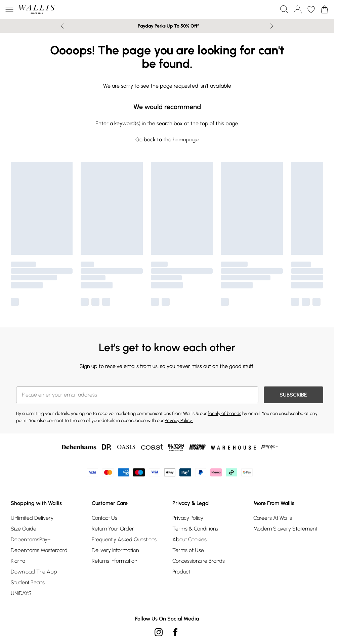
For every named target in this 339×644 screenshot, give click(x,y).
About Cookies (189, 539)
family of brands (224, 413)
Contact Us (104, 518)
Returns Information (114, 561)
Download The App (34, 572)
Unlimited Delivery (32, 518)
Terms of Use (188, 550)
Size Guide (24, 529)
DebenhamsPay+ (31, 539)
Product (181, 572)
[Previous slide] (62, 26)
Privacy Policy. (179, 421)
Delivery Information (115, 550)
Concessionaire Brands (199, 561)
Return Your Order (113, 529)
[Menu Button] (9, 9)
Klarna (18, 561)
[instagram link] (159, 632)
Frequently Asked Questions (124, 539)
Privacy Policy (188, 518)
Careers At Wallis (273, 518)
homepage (186, 140)
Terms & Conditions (195, 529)
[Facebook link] (175, 632)
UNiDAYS (21, 593)
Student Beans (28, 582)
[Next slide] (272, 26)
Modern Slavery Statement (285, 529)
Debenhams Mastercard (39, 550)
